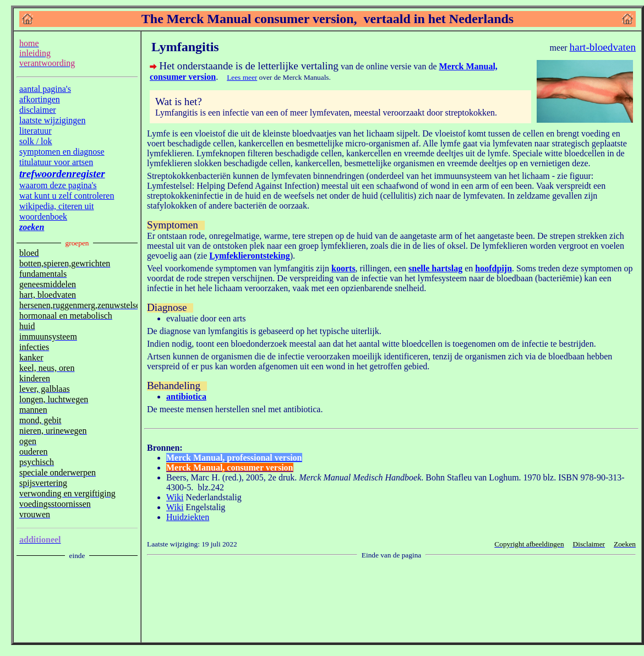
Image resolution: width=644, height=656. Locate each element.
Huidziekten (188, 517)
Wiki (175, 497)
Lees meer (242, 77)
